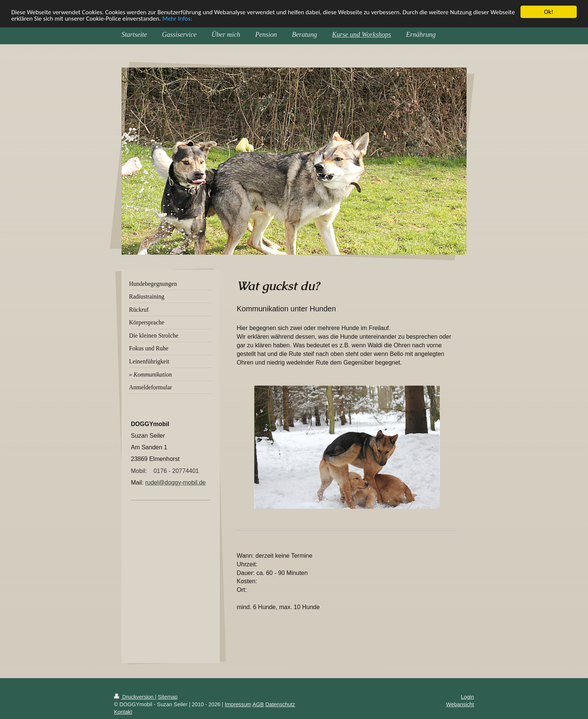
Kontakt (123, 712)
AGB (258, 704)
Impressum (238, 704)
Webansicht (460, 704)
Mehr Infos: (177, 19)
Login (467, 697)
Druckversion (134, 697)
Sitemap (168, 697)
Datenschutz (280, 704)
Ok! (549, 12)
